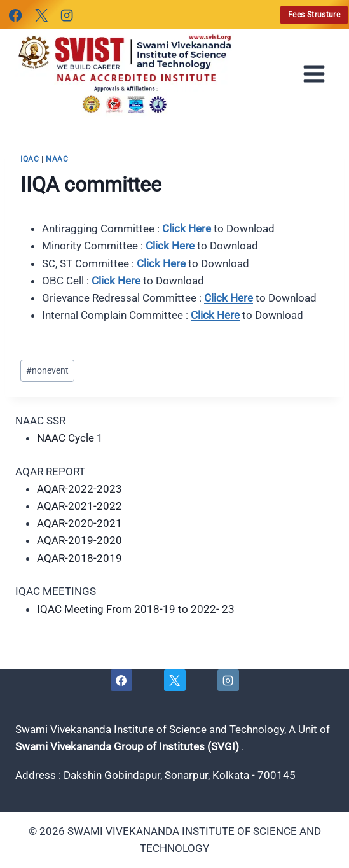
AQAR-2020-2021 (79, 523)
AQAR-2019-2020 (79, 540)
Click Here (187, 228)
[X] (41, 15)
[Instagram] (67, 15)
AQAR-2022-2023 (79, 489)
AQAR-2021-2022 (79, 506)
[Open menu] (318, 74)
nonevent (47, 370)
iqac (30, 159)
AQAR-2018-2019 (79, 558)
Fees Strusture (314, 15)
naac (57, 159)
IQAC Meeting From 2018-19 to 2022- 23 (136, 609)
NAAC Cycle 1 (70, 438)
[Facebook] (15, 15)
